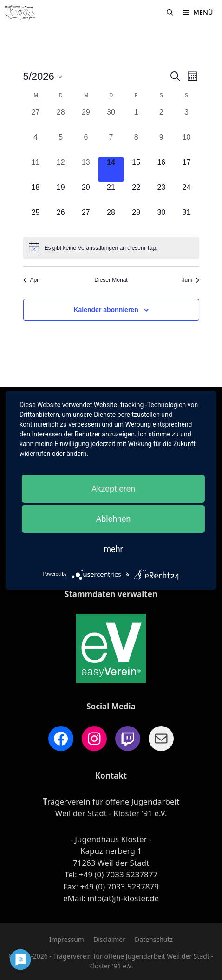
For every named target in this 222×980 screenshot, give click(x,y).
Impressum (67, 939)
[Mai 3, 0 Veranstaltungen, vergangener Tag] (186, 119)
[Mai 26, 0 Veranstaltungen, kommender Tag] (61, 220)
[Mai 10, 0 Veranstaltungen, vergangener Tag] (186, 144)
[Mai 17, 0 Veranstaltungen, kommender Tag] (186, 169)
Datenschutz (154, 939)
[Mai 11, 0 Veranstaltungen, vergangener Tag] (36, 169)
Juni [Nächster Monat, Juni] (190, 280)
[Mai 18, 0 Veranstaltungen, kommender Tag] (36, 195)
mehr (113, 549)
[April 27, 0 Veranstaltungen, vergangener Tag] (36, 119)
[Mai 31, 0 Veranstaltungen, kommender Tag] (186, 220)
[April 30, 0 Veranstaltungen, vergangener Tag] (111, 119)
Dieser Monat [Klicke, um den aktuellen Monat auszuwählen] (111, 280)
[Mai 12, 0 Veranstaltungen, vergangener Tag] (61, 169)
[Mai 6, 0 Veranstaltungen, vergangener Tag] (86, 144)
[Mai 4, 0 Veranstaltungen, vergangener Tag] (36, 144)
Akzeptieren (114, 489)
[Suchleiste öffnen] (170, 13)
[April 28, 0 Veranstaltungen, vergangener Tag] (61, 119)
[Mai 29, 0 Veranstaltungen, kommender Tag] (136, 220)
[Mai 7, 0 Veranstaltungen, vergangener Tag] (111, 144)
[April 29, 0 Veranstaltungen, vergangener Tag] (86, 119)
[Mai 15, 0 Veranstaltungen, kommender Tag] (136, 169)
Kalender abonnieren (106, 310)
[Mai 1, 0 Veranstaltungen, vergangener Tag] (136, 119)
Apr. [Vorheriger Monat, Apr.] (32, 280)
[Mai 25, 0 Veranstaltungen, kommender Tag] (36, 220)
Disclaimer (109, 939)
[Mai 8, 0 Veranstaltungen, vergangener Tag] (136, 144)
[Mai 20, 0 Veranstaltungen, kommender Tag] (86, 195)
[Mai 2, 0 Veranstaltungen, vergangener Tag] (161, 119)
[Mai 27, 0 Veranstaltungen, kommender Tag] (86, 220)
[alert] (111, 248)
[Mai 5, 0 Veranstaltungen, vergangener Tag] (61, 144)
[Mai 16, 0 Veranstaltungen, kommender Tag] (161, 169)
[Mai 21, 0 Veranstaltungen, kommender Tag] (111, 195)
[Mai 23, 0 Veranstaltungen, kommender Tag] (161, 195)
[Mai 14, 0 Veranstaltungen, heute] (111, 169)
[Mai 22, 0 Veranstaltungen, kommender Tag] (136, 195)
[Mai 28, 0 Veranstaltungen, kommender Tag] (111, 220)
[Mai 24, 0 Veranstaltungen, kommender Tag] (186, 195)
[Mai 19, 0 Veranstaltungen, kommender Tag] (61, 195)
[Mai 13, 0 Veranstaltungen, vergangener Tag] (86, 169)
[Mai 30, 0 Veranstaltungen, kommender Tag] (161, 220)
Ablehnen (113, 519)
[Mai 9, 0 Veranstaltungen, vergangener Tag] (161, 144)
